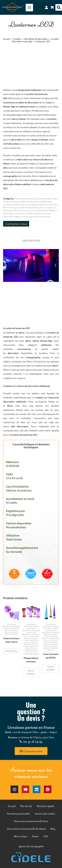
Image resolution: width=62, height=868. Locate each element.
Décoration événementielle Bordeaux (26, 829)
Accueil (6, 39)
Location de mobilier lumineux (28, 213)
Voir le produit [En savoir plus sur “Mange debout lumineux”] (31, 672)
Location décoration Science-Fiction (31, 647)
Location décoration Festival (31, 643)
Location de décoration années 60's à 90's (50, 626)
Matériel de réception (31, 654)
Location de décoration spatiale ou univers (11, 626)
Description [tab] (31, 241)
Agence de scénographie (31, 846)
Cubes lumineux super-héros (11, 640)
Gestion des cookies (45, 814)
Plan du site (26, 806)
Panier (35, 836)
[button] (59, 7)
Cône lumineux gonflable (51, 656)
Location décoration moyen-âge (35, 217)
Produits (17, 39)
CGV (46, 836)
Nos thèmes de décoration (36, 39)
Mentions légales (46, 806)
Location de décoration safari (30, 207)
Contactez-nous (16, 224)
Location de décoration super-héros (12, 630)
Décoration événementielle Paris (31, 821)
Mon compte (21, 836)
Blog (53, 829)
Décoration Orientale (25, 199)
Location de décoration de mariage (19, 205)
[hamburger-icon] (29, 8)
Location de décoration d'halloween (35, 202)
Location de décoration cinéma (31, 625)
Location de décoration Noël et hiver (51, 634)
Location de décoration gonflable (51, 630)
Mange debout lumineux (31, 660)
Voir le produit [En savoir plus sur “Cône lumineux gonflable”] (51, 668)
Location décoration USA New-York (31, 651)
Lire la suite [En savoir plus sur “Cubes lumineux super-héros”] (11, 651)
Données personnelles (18, 814)
